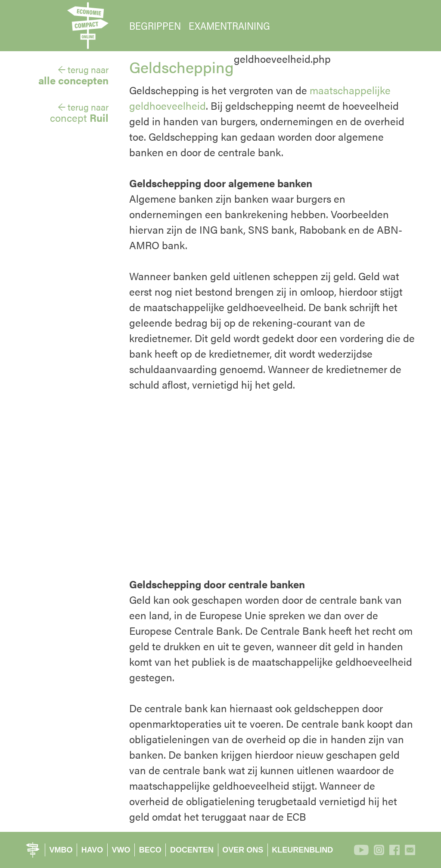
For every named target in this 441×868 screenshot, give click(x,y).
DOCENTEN (192, 850)
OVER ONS (243, 850)
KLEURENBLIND (302, 850)
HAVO (92, 850)
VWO (121, 850)
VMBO (61, 850)
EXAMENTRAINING (229, 26)
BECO (150, 850)
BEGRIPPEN (155, 26)
